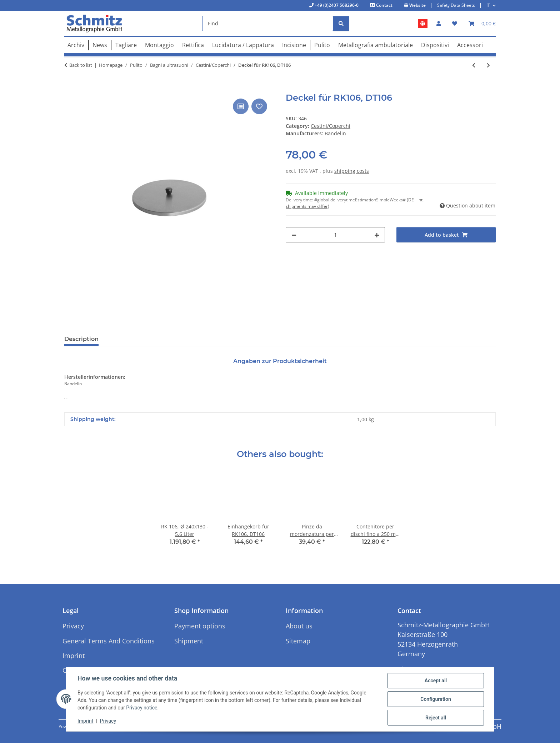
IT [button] (488, 5)
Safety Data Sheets (456, 5)
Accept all (436, 681)
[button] (439, 23)
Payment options (200, 626)
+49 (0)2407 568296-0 (336, 5)
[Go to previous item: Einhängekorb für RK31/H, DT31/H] (474, 65)
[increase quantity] (377, 235)
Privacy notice (142, 708)
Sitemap (298, 641)
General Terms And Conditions (109, 641)
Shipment (189, 641)
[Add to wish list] (259, 106)
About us (299, 626)
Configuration (436, 699)
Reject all (436, 718)
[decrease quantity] (294, 235)
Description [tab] (81, 339)
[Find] (268, 23)
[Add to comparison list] (241, 106)
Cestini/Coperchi (331, 126)
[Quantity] (335, 235)
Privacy (108, 721)
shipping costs (352, 171)
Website (417, 5)
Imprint (85, 721)
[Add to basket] (70, 89)
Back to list (81, 65)
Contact (384, 5)
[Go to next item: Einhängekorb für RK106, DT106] (488, 65)
